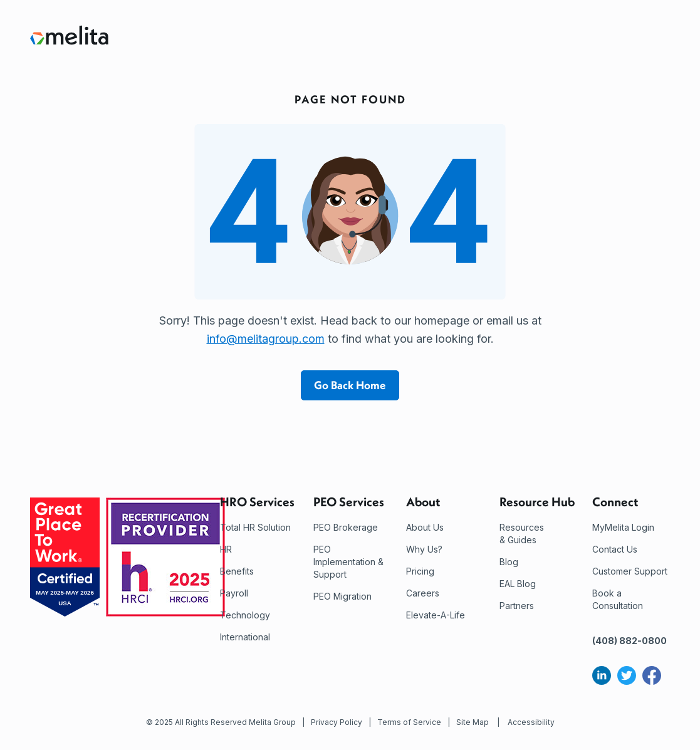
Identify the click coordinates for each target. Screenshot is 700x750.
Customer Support (630, 571)
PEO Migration (342, 596)
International (245, 637)
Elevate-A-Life (436, 615)
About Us (425, 527)
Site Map (473, 722)
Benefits (237, 571)
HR (226, 549)
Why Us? (424, 549)
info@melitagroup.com (266, 339)
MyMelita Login (623, 527)
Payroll (234, 593)
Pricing (420, 571)
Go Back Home (350, 385)
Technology (245, 615)
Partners (517, 606)
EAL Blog (518, 584)
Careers (423, 593)
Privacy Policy (337, 722)
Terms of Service (409, 722)
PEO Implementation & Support (348, 562)
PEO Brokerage (346, 527)
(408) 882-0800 (629, 641)
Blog (509, 562)
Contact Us (615, 549)
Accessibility (531, 722)
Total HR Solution (255, 527)
